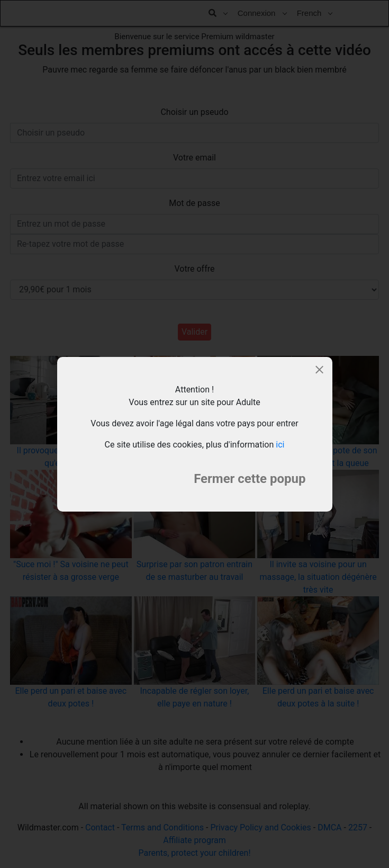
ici (280, 445)
